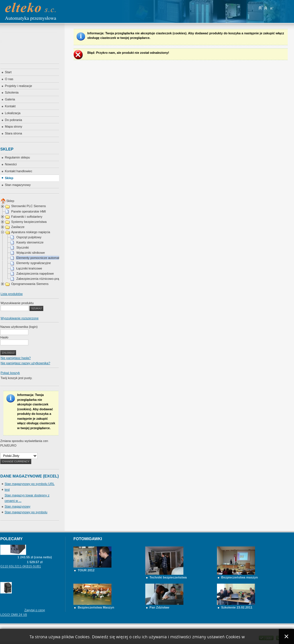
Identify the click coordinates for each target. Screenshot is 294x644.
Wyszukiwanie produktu (17, 303)
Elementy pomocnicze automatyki (40, 258)
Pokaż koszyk (10, 373)
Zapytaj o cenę (35, 613)
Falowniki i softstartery (27, 217)
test (7, 490)
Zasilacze (18, 227)
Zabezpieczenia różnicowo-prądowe (41, 279)
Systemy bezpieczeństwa (29, 222)
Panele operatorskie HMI (29, 211)
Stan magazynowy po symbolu (26, 512)
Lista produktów (12, 294)
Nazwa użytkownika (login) (19, 327)
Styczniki (22, 247)
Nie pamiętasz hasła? (16, 358)
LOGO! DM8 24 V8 (14, 618)
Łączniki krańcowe (29, 268)
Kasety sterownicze (30, 242)
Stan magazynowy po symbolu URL (30, 484)
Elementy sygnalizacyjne (34, 263)
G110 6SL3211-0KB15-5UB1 (21, 570)
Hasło (4, 337)
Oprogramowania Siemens (30, 284)
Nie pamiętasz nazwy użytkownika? (25, 363)
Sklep (10, 201)
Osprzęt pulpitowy (29, 237)
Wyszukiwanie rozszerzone (20, 318)
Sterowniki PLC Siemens (29, 206)
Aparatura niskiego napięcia (31, 232)
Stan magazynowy (17, 506)
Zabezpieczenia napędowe (35, 274)
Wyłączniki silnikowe (31, 253)
